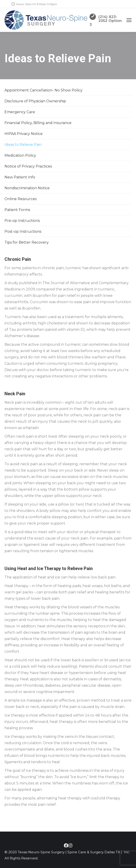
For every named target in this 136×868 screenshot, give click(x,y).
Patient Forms (17, 210)
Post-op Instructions (23, 231)
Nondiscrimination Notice (27, 188)
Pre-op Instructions (22, 221)
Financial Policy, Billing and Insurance (38, 123)
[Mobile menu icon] (129, 20)
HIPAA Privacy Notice (24, 134)
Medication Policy (20, 155)
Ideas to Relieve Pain (23, 145)
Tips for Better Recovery (27, 242)
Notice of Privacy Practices (28, 166)
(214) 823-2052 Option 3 (106, 21)
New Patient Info (20, 177)
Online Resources (21, 199)
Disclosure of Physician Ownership (35, 101)
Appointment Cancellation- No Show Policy (44, 90)
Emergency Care (20, 112)
